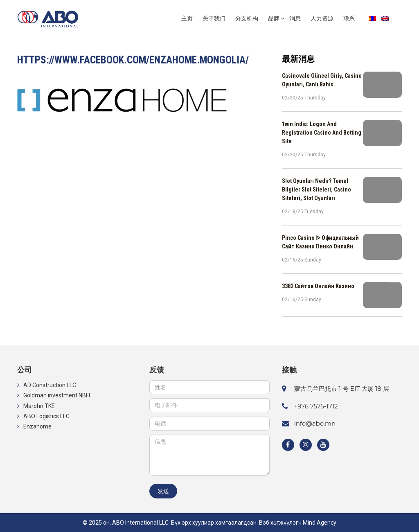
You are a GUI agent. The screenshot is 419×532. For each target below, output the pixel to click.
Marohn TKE (39, 406)
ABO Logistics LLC (46, 416)
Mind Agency (320, 523)
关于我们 (214, 18)
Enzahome (37, 426)
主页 (187, 18)
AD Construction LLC (50, 385)
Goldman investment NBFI (57, 395)
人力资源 (322, 18)
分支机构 (247, 18)
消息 (295, 18)
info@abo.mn (315, 423)
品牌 (274, 18)
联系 (349, 18)
